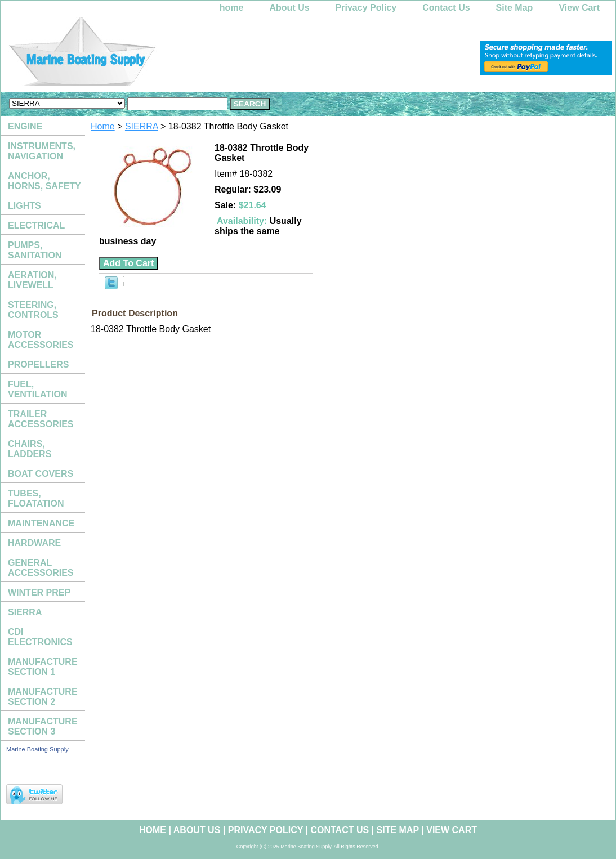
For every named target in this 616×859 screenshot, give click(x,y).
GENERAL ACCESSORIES (41, 568)
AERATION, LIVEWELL (32, 280)
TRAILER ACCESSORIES (41, 419)
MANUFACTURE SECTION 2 (43, 697)
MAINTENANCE (41, 523)
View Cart (579, 8)
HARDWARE (34, 543)
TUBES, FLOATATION (36, 498)
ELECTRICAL (36, 225)
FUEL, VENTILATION (37, 389)
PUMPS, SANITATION (35, 250)
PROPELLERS (38, 364)
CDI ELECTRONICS (40, 637)
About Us (290, 8)
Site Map (515, 8)
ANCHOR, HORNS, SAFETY (44, 181)
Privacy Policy (366, 8)
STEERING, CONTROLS (33, 310)
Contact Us (446, 8)
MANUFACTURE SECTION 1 (43, 667)
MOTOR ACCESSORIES (41, 340)
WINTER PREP (39, 592)
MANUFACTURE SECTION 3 (43, 726)
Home (103, 126)
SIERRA (142, 126)
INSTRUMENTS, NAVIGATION (42, 151)
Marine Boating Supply (37, 749)
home (232, 8)
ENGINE (25, 126)
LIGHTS (24, 206)
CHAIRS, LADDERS (30, 449)
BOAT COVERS (41, 474)
